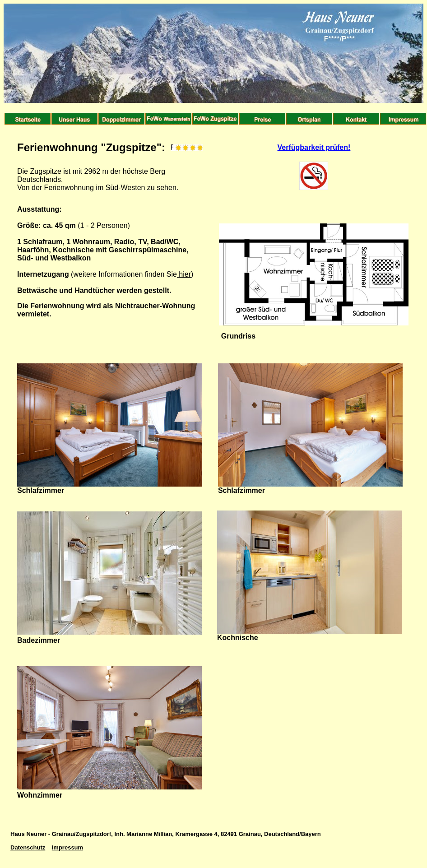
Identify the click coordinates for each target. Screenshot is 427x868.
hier (184, 274)
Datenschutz (28, 847)
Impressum (67, 847)
